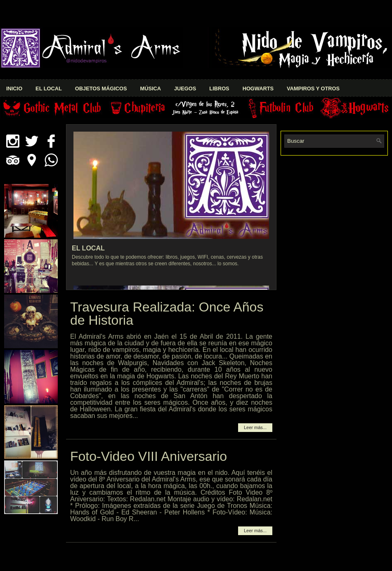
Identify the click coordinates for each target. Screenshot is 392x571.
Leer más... (255, 427)
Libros (219, 88)
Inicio (14, 88)
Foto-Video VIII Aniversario (149, 456)
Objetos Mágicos (101, 88)
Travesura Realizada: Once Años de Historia (167, 314)
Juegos (185, 88)
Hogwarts (258, 88)
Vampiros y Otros (313, 88)
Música (150, 88)
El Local (49, 88)
